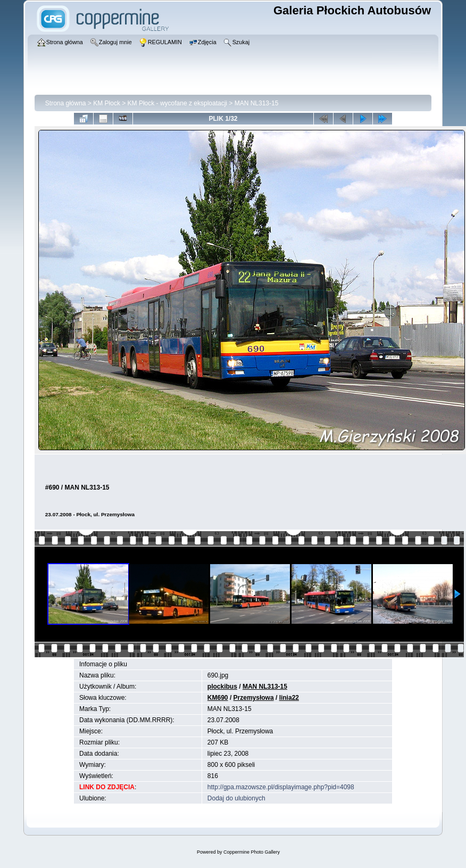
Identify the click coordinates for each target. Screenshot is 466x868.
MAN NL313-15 (257, 103)
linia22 (289, 698)
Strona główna (66, 103)
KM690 (218, 698)
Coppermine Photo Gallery (252, 852)
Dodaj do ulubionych (236, 798)
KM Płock (107, 103)
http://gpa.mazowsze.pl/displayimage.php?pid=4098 (281, 787)
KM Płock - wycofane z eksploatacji (177, 103)
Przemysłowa (254, 698)
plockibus (222, 687)
